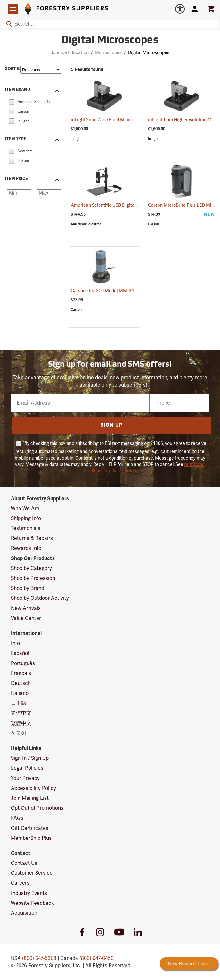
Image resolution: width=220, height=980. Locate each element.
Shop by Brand (28, 588)
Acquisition (24, 913)
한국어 (19, 733)
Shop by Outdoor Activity (40, 598)
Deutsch (21, 683)
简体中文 (21, 713)
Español (20, 653)
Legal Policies (27, 768)
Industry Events (29, 893)
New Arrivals (26, 608)
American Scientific (86, 224)
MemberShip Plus (31, 838)
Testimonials (26, 528)
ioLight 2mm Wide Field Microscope (116, 120)
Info (15, 643)
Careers (20, 883)
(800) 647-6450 (97, 958)
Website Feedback (33, 903)
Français (21, 673)
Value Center (26, 618)
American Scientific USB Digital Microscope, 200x (130, 205)
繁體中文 (21, 723)
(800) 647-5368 (39, 958)
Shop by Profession (33, 578)
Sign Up (112, 426)
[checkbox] (12, 101)
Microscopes (108, 53)
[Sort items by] (41, 70)
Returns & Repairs (32, 538)
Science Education (69, 53)
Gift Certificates (30, 828)
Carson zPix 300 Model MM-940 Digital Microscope (132, 291)
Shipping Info (26, 518)
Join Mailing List (30, 798)
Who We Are (25, 509)
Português (23, 663)
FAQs (17, 818)
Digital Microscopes (149, 53)
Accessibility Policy (33, 788)
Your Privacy (25, 778)
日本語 (19, 703)
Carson (153, 224)
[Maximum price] (49, 193)
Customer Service (32, 873)
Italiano (20, 693)
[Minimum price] (19, 193)
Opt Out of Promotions (37, 808)
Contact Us (24, 863)
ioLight (76, 139)
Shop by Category (31, 568)
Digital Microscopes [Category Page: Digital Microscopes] (110, 41)
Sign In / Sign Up (30, 758)
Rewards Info (26, 548)
